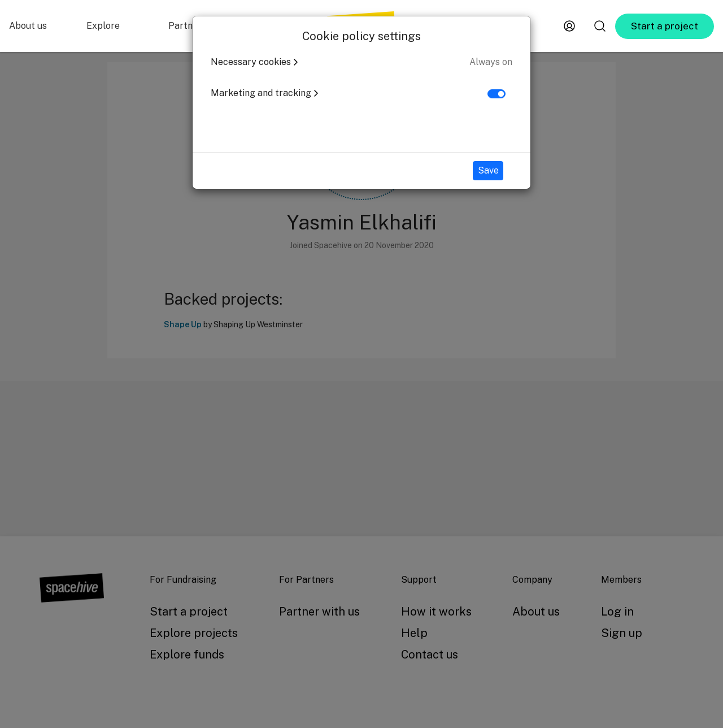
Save (488, 170)
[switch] (496, 94)
